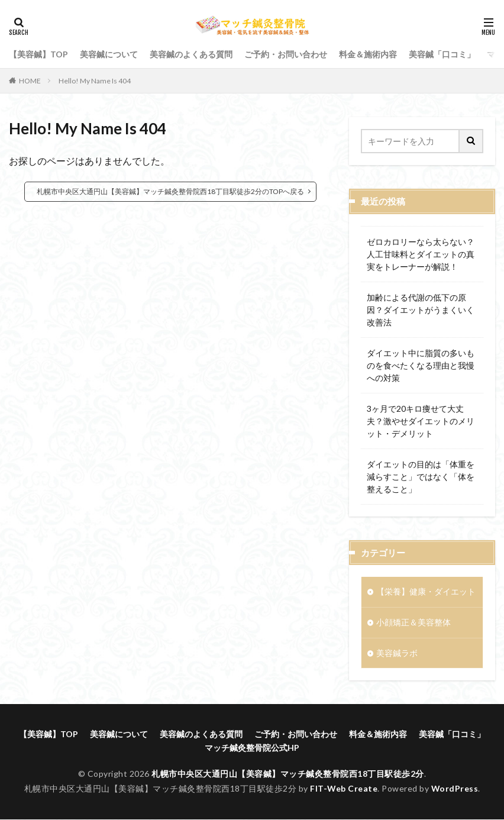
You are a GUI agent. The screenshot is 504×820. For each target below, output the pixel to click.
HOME (30, 81)
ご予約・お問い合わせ (286, 54)
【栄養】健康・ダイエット (426, 592)
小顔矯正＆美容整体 (413, 623)
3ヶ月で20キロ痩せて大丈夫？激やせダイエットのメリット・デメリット (421, 421)
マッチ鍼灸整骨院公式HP (252, 748)
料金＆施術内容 (368, 54)
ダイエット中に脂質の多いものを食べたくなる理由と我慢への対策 (421, 365)
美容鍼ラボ (397, 653)
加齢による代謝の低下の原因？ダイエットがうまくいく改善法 (421, 310)
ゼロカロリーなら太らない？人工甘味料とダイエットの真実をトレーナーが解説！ (421, 254)
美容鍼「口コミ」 (442, 54)
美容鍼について (109, 54)
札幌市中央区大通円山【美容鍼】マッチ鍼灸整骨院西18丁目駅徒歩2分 (288, 774)
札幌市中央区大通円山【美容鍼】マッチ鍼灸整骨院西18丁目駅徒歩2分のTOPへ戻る (170, 191)
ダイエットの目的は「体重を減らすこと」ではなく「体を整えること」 (421, 477)
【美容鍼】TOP (38, 54)
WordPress (455, 789)
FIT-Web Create (343, 789)
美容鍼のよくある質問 (191, 54)
